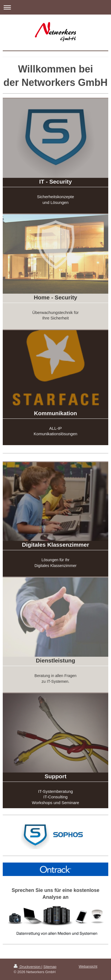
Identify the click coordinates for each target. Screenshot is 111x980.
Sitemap (50, 967)
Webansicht (88, 966)
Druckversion (28, 967)
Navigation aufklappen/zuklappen (55, 7)
